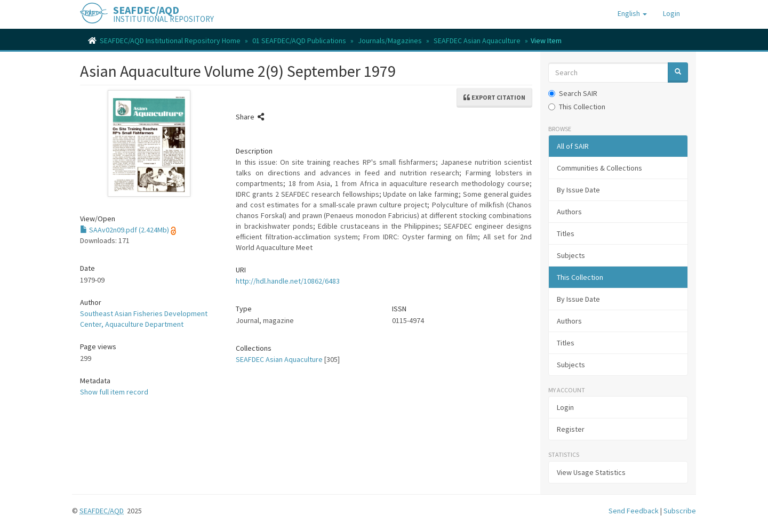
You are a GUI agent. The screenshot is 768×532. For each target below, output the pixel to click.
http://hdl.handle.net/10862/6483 (288, 281)
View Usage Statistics (591, 472)
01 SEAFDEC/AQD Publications (299, 41)
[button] (632, 13)
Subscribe (680, 511)
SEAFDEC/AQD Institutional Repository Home (170, 41)
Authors (569, 212)
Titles (566, 233)
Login (565, 407)
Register (571, 429)
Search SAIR (573, 93)
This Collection (577, 107)
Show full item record (114, 392)
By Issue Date (578, 190)
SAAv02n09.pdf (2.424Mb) (125, 230)
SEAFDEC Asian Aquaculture (477, 41)
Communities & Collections (599, 168)
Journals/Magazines (390, 41)
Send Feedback (634, 511)
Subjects (571, 255)
